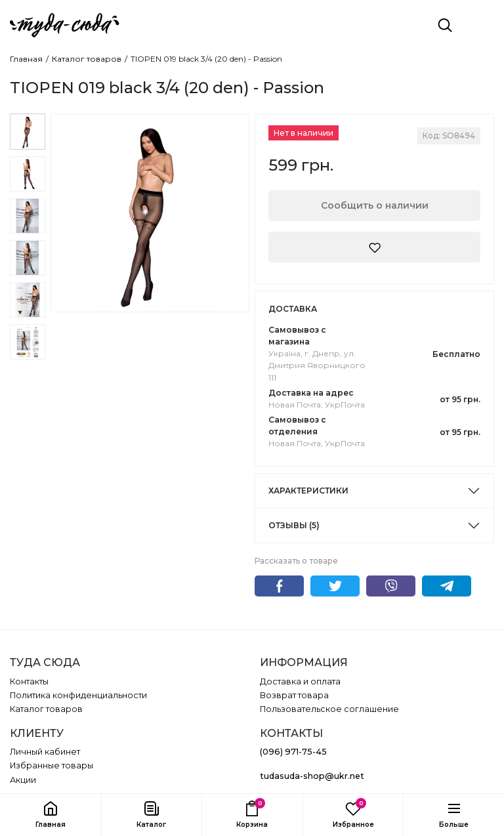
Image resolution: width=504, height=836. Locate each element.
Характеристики (308, 491)
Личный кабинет (45, 752)
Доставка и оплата (300, 681)
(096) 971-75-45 (293, 752)
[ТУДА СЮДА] (65, 25)
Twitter (335, 586)
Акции (23, 780)
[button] (152, 815)
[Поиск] (445, 25)
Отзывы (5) (294, 525)
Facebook (279, 586)
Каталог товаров (87, 59)
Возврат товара (294, 695)
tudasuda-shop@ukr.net (312, 776)
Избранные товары (52, 765)
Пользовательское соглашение (329, 709)
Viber (391, 586)
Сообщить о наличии (375, 205)
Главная (26, 59)
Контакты (29, 681)
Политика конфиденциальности (78, 695)
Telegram (447, 586)
